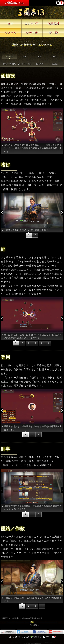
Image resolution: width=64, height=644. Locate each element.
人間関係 (9, 56)
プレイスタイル (24, 64)
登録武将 (40, 64)
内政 (24, 56)
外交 (55, 56)
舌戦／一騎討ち (9, 64)
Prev (3, 213)
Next (61, 213)
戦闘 (40, 56)
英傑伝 (55, 64)
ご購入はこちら (15, 3)
